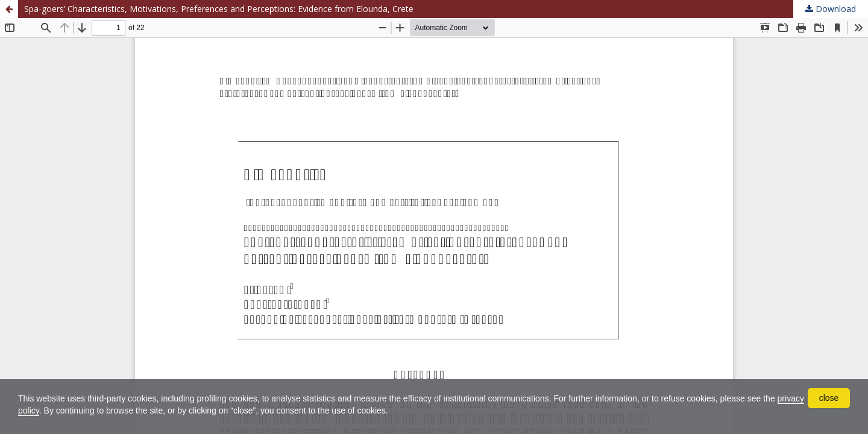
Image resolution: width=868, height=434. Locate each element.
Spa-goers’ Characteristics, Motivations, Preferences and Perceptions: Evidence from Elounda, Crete (219, 9)
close (829, 398)
